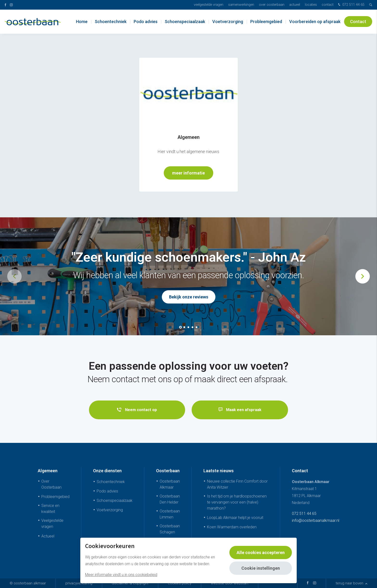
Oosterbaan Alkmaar (170, 484)
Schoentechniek (111, 22)
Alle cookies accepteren (261, 552)
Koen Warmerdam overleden (232, 527)
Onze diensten (107, 471)
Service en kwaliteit (50, 509)
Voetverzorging (228, 22)
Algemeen (48, 471)
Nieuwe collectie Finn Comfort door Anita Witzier (237, 484)
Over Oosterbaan (272, 5)
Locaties (311, 5)
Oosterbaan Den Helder (170, 499)
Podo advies (146, 22)
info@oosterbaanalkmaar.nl (316, 520)
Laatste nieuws (219, 471)
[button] (180, 327)
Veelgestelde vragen (209, 5)
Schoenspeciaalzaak (185, 22)
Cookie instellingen (261, 568)
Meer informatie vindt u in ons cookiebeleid (121, 575)
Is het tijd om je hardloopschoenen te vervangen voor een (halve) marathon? (237, 502)
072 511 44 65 (351, 5)
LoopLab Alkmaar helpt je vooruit (235, 518)
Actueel (295, 5)
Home (82, 22)
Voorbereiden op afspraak (315, 22)
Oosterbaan (168, 471)
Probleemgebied (266, 22)
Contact (328, 5)
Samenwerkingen (241, 5)
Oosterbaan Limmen (170, 514)
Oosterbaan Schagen (170, 529)
